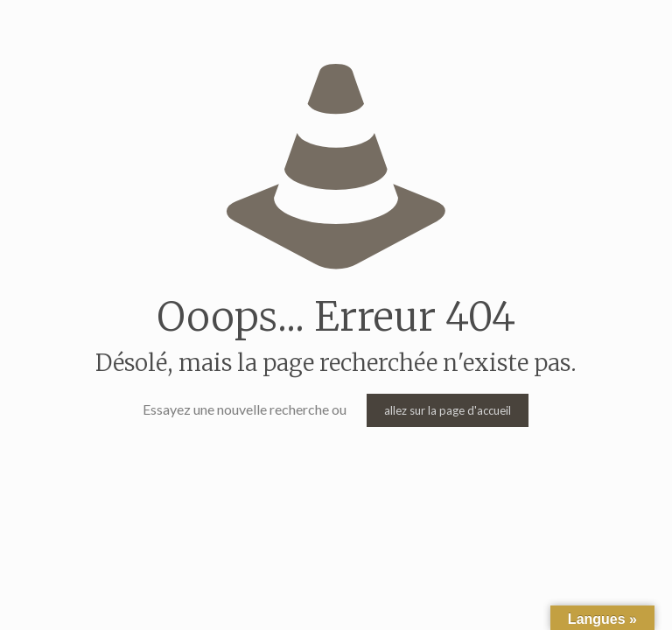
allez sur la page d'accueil (448, 410)
